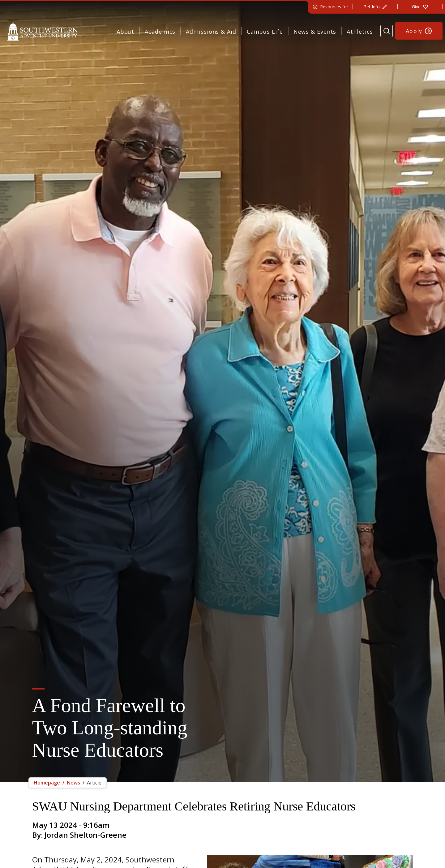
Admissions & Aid (211, 32)
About (126, 32)
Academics (160, 32)
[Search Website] (387, 31)
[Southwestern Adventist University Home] (43, 31)
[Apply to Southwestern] (419, 31)
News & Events (315, 32)
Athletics (360, 32)
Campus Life (265, 32)
